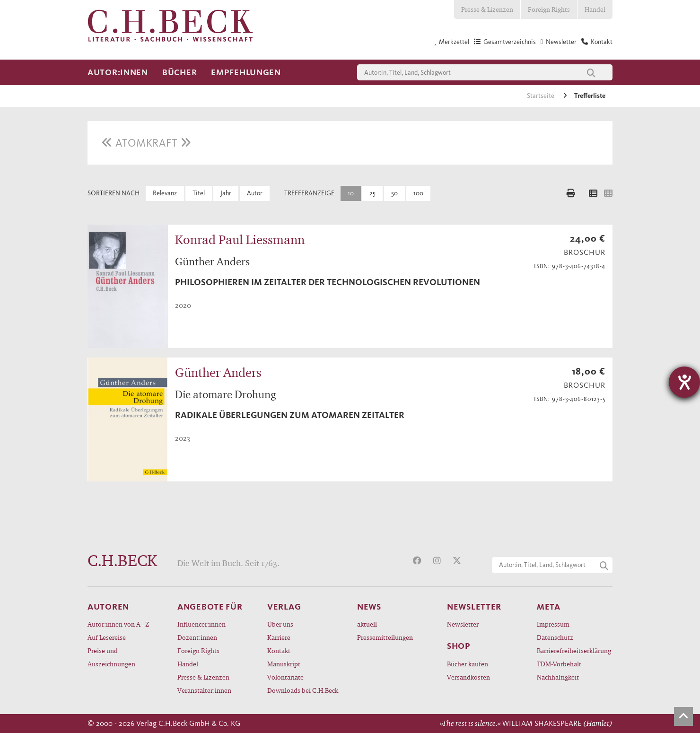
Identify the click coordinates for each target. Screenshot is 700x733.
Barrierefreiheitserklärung (574, 650)
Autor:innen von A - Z (118, 624)
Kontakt (279, 650)
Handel (595, 9)
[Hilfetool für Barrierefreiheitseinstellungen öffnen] (684, 382)
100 (418, 193)
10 (351, 193)
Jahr (226, 193)
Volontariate (285, 677)
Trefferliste (590, 96)
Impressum (553, 624)
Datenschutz (555, 637)
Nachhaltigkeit (558, 677)
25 (372, 193)
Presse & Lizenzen (487, 9)
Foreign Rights (549, 9)
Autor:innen (118, 72)
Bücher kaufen (468, 664)
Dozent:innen (197, 637)
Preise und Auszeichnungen (111, 657)
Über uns (280, 624)
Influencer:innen (201, 624)
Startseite (541, 96)
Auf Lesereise (107, 637)
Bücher (179, 72)
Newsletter (463, 624)
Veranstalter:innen (204, 690)
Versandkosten (468, 677)
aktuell (367, 624)
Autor (255, 193)
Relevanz (165, 193)
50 (394, 193)
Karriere (279, 637)
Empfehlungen (246, 72)
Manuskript (284, 664)
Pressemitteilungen (385, 637)
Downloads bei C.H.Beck (303, 690)
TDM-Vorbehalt (559, 664)
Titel (199, 193)
